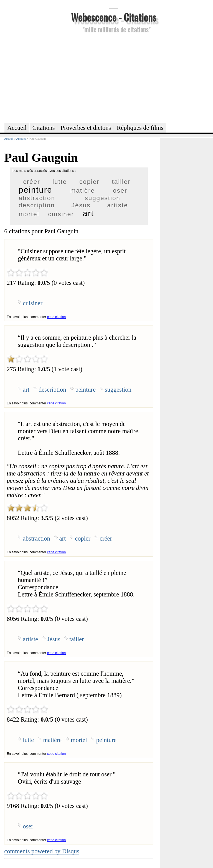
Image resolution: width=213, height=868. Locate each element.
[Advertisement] (113, 77)
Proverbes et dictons (86, 128)
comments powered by (42, 851)
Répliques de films (140, 128)
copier (89, 182)
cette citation (56, 317)
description (37, 205)
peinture (35, 190)
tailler (121, 182)
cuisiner (61, 214)
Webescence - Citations (114, 17)
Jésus (81, 205)
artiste (118, 205)
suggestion (102, 198)
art (88, 213)
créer (32, 182)
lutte (60, 182)
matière (83, 191)
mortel (29, 214)
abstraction (37, 198)
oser (120, 191)
